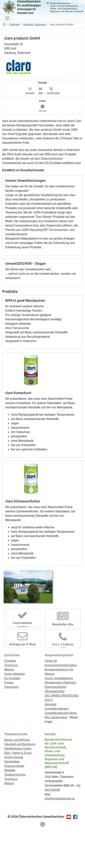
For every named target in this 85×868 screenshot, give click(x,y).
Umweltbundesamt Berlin (61, 713)
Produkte (14, 24)
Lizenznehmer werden (22, 625)
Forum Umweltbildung (59, 678)
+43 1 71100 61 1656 (63, 646)
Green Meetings (15, 674)
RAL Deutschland (56, 717)
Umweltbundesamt (57, 709)
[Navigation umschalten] (7, 18)
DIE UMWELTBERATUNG (62, 696)
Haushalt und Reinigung (20, 744)
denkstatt (51, 704)
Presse (9, 683)
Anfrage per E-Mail (22, 644)
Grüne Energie (14, 757)
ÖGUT (49, 700)
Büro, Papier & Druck (18, 753)
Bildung (9, 670)
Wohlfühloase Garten (18, 749)
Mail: (48, 794)
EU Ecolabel (12, 678)
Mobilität (10, 770)
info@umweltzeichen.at (60, 799)
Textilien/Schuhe (15, 775)
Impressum (11, 687)
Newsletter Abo (63, 624)
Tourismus (11, 665)
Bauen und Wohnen (17, 740)
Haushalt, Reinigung (35, 24)
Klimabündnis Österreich (60, 683)
